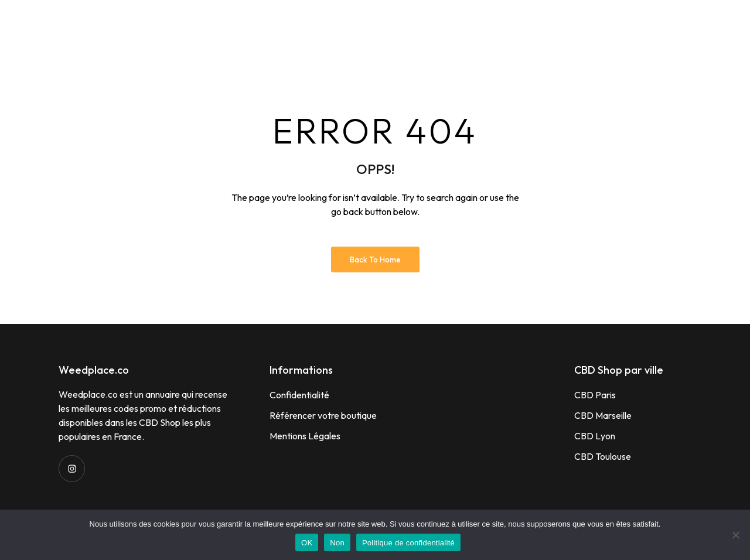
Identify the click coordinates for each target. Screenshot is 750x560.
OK (307, 543)
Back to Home (375, 259)
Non (337, 543)
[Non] (735, 535)
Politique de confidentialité (408, 543)
